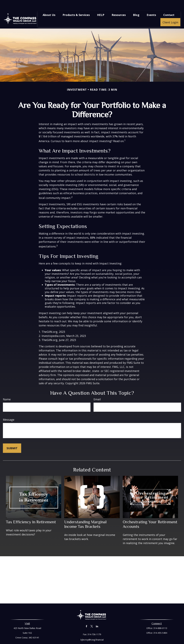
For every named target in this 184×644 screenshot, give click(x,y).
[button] (49, 6)
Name (7, 390)
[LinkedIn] (97, 617)
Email (97, 390)
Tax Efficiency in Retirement (31, 513)
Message (9, 411)
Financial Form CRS (94, 636)
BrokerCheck (123, 641)
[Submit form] (12, 439)
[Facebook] (86, 617)
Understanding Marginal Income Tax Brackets (85, 515)
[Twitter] (92, 617)
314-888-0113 (160, 619)
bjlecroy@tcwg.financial (92, 631)
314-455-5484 (160, 624)
